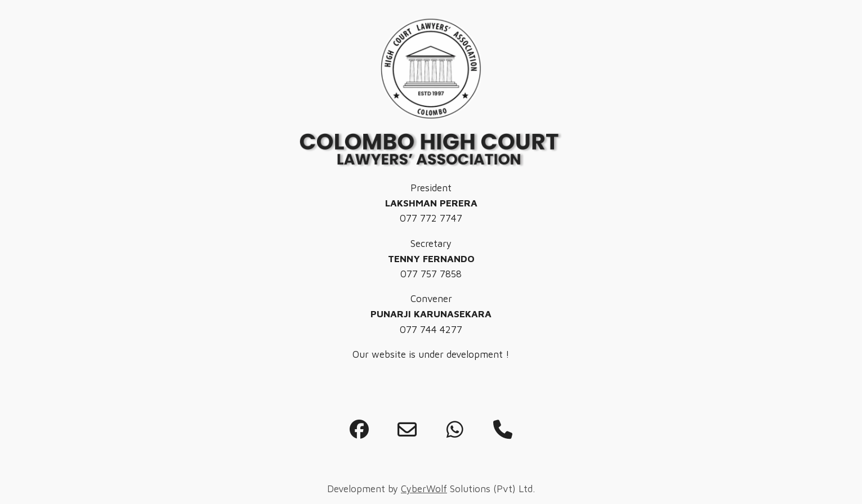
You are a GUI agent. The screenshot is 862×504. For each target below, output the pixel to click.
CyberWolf (424, 489)
